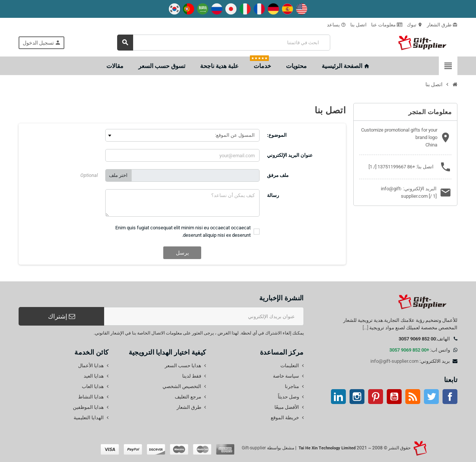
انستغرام (357, 397)
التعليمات (290, 366)
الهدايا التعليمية (89, 418)
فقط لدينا (192, 376)
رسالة (273, 195)
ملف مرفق (278, 175)
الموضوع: (277, 135)
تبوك (415, 25)
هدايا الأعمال (91, 366)
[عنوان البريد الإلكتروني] (204, 316)
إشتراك (62, 316)
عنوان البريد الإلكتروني (290, 155)
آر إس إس (413, 397)
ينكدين (338, 397)
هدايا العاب (93, 386)
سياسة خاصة (286, 376)
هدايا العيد (94, 376)
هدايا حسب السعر (183, 366)
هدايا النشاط (91, 397)
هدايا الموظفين (88, 407)
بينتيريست (376, 397)
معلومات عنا (387, 25)
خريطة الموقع (285, 418)
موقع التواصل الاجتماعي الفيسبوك (450, 397)
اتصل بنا (358, 25)
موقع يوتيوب (394, 397)
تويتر (431, 397)
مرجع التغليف (188, 397)
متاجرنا (292, 386)
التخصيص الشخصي (182, 386)
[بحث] (224, 43)
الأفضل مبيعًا (287, 407)
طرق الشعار (442, 25)
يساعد (336, 25)
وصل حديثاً (288, 397)
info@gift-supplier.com (394, 361)
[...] (365, 328)
